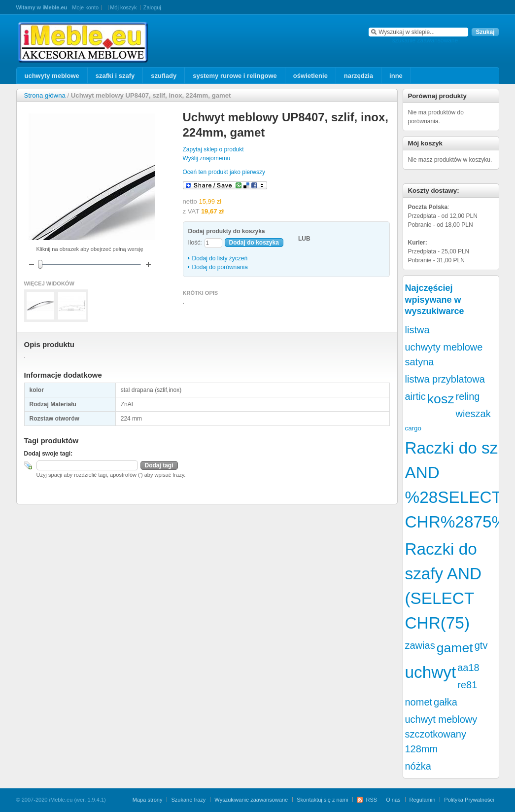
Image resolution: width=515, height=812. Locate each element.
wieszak (473, 414)
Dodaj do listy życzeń (220, 258)
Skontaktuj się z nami (322, 800)
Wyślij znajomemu (207, 158)
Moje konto (85, 7)
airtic (415, 396)
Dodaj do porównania (220, 267)
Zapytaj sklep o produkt (213, 149)
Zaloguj (152, 7)
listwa (417, 330)
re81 (467, 685)
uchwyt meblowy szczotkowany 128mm (441, 734)
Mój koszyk (123, 7)
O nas (393, 800)
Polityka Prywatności (469, 800)
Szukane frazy (188, 800)
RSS (371, 800)
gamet (455, 648)
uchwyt (431, 672)
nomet (419, 702)
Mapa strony (148, 800)
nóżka (418, 766)
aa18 (468, 668)
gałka (446, 702)
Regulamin (423, 800)
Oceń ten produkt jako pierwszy (224, 172)
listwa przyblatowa (445, 379)
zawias (420, 645)
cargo (413, 428)
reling (468, 396)
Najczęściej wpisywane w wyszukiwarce (435, 300)
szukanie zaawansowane (425, 40)
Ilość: (195, 243)
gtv (481, 645)
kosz (441, 399)
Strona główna (45, 95)
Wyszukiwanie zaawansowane (251, 800)
